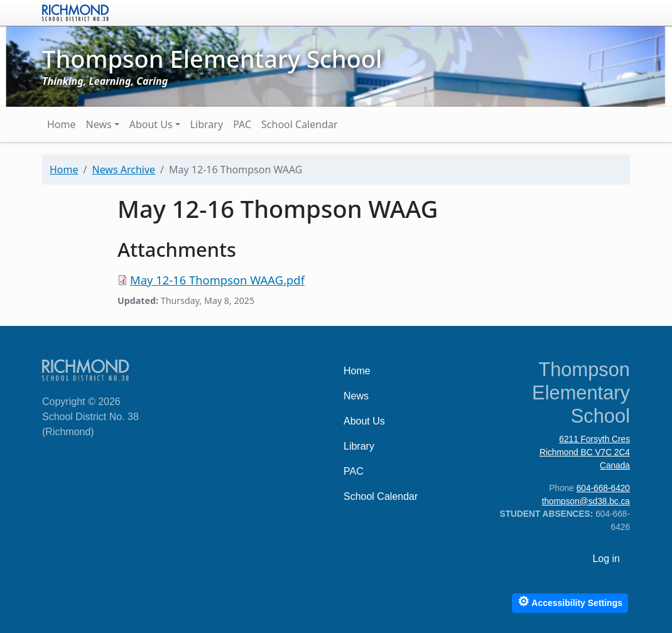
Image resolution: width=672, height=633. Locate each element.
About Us (151, 124)
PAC (242, 124)
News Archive (123, 170)
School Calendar (300, 124)
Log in (606, 559)
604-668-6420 (603, 488)
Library (207, 124)
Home (62, 124)
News (99, 124)
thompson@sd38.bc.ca (586, 501)
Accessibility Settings (570, 601)
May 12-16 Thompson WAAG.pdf (217, 280)
